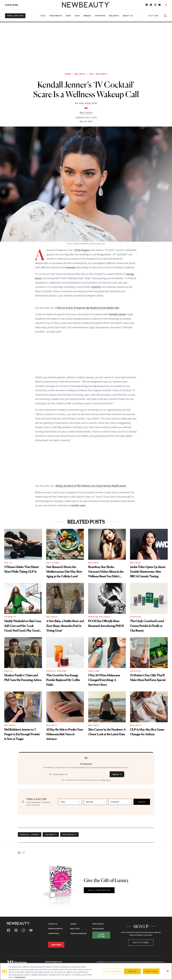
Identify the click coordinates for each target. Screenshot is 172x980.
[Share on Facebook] (19, 853)
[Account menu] (166, 5)
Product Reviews (57, 671)
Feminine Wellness (99, 617)
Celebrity (10, 617)
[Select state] (70, 802)
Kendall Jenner (118, 314)
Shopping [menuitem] (100, 16)
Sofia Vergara (82, 250)
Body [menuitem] (69, 16)
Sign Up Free (141, 943)
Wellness (80, 74)
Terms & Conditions (78, 933)
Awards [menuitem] (87, 16)
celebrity (51, 835)
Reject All (132, 971)
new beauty (69, 835)
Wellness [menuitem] (114, 16)
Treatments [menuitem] (56, 16)
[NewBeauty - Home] (86, 5)
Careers (73, 924)
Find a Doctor (98, 924)
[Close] (168, 971)
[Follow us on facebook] (147, 5)
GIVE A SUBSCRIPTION (99, 890)
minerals (70, 267)
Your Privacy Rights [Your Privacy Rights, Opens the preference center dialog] (113, 971)
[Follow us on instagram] (155, 5)
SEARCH (142, 802)
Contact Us (53, 924)
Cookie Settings (101, 935)
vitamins (96, 287)
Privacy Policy (98, 929)
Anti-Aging (53, 563)
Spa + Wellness (98, 74)
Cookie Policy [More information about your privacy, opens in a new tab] (20, 977)
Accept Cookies (151, 971)
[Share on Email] (23, 853)
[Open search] (165, 16)
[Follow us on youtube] (159, 5)
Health (8, 671)
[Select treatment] (120, 802)
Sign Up (117, 774)
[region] (86, 971)
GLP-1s (8, 563)
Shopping (136, 617)
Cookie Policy (54, 933)
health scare (78, 505)
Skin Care (94, 671)
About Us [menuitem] (128, 16)
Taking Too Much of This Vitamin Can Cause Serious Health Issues (91, 486)
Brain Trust (75, 929)
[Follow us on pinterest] (151, 5)
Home (68, 74)
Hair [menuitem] (77, 16)
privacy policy (106, 780)
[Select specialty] (95, 802)
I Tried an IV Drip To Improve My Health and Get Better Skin (87, 308)
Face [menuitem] (43, 16)
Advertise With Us (55, 929)
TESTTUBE (153, 16)
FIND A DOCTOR (15, 16)
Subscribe (12, 5)
